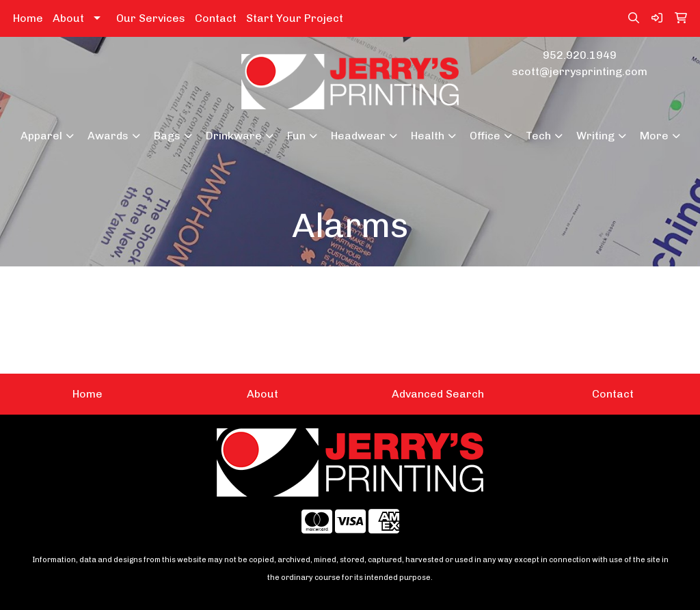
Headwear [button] (358, 136)
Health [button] (428, 136)
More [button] (654, 136)
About (68, 18)
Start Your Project (295, 18)
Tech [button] (538, 136)
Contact (216, 18)
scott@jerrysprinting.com (580, 71)
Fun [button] (296, 136)
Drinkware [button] (234, 136)
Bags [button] (167, 136)
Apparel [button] (41, 136)
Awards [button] (108, 136)
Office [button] (485, 136)
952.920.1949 (580, 55)
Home (28, 18)
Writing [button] (595, 136)
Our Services (151, 18)
